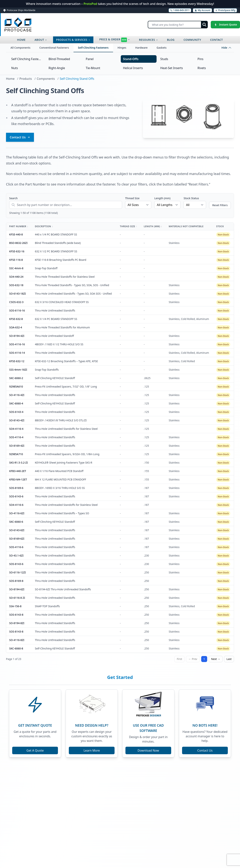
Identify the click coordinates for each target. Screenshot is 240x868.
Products (26, 79)
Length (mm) (162, 198)
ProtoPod (91, 4)
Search (13, 198)
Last (229, 659)
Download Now (148, 750)
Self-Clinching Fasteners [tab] (93, 48)
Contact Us (20, 137)
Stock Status (191, 198)
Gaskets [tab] (162, 48)
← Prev (193, 659)
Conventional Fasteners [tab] (54, 48)
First (179, 659)
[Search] (178, 25)
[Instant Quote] (225, 25)
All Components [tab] (20, 48)
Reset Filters (220, 205)
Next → (216, 659)
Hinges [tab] (122, 48)
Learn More (92, 750)
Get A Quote (35, 750)
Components (46, 79)
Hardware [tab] (141, 48)
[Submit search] (204, 25)
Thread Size (132, 198)
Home (10, 79)
